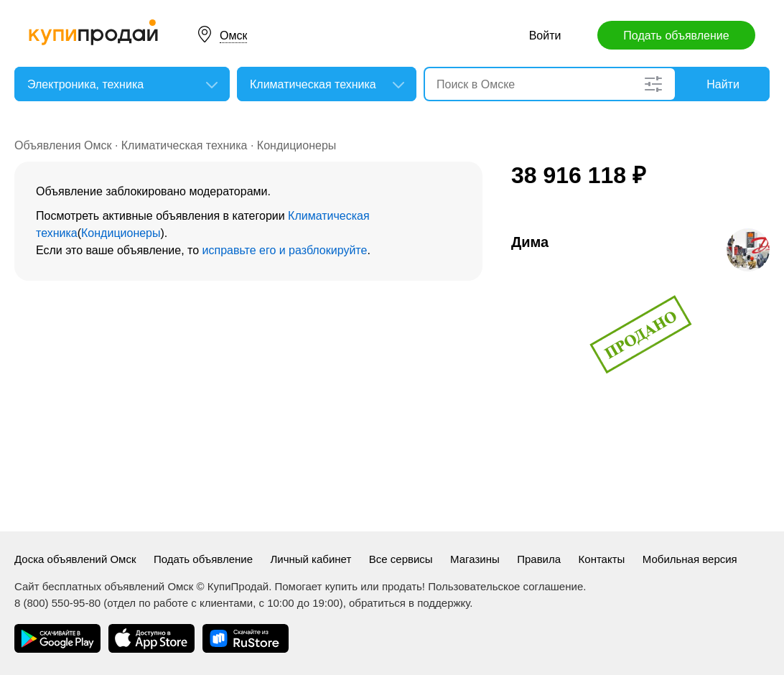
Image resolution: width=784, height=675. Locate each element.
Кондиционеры (297, 145)
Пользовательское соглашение (505, 586)
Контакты (602, 559)
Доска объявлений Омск (75, 559)
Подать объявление (676, 36)
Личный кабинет (311, 559)
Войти (545, 36)
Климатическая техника (185, 145)
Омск (233, 36)
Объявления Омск (63, 145)
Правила (539, 559)
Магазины (475, 559)
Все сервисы (401, 559)
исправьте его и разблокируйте (285, 250)
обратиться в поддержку (409, 603)
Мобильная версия (690, 559)
